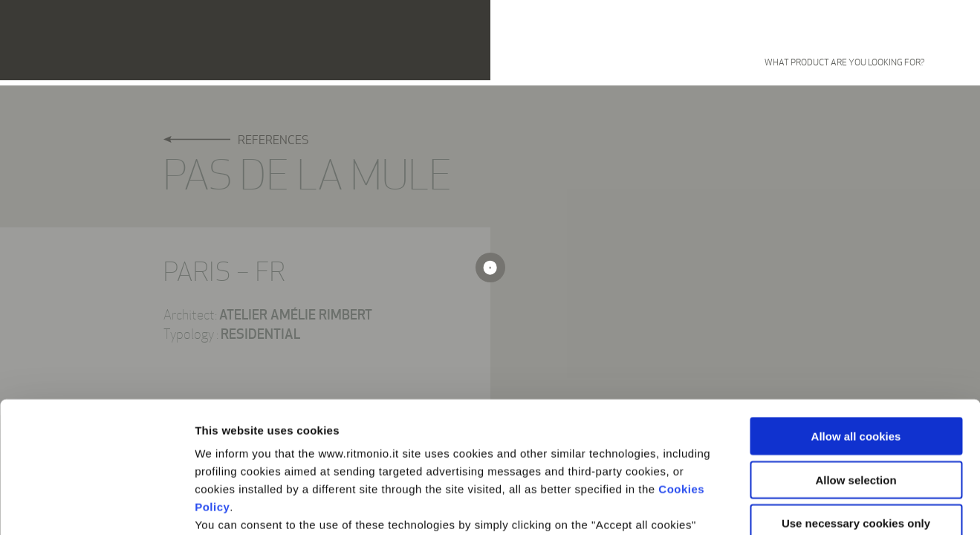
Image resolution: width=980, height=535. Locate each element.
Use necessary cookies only (856, 393)
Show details (780, 506)
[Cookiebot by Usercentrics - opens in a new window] (96, 506)
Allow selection (856, 349)
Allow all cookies (856, 306)
